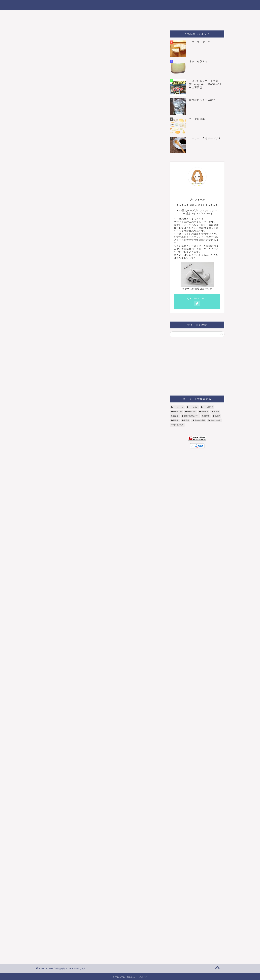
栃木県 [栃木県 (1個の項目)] (218, 416)
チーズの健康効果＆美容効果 (121, 22)
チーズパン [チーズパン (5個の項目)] (193, 407)
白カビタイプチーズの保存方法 (78, 196)
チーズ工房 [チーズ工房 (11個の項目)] (177, 412)
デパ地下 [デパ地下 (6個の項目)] (205, 412)
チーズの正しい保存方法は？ (75, 185)
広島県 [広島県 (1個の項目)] (176, 416)
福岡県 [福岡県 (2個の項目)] (176, 420)
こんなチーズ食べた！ (53, 22)
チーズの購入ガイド (191, 14)
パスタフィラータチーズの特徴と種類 (65, 344)
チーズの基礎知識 (85, 22)
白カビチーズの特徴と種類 (58, 417)
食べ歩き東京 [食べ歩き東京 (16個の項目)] (216, 420)
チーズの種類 (64, 14)
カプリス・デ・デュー (202, 42)
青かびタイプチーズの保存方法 (78, 200)
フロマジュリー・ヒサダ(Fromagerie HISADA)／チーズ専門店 (206, 84)
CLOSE (138, 176)
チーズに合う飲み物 (122, 14)
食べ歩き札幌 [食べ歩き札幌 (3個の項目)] (200, 420)
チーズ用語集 (197, 119)
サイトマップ (155, 22)
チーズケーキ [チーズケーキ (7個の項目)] (178, 407)
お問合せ (176, 22)
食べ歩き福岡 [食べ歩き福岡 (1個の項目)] (178, 425)
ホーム (44, 14)
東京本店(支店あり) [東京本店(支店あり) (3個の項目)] (191, 416)
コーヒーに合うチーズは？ (205, 138)
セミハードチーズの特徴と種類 (61, 627)
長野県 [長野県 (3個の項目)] (187, 420)
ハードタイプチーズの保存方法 (78, 210)
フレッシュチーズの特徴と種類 (61, 339)
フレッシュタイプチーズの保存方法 (80, 191)
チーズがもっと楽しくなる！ (130, 5)
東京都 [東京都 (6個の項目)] (207, 416)
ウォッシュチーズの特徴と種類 (61, 554)
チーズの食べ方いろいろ (156, 14)
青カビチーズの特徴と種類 (58, 486)
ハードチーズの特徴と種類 (58, 622)
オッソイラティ (198, 61)
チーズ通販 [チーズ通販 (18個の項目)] (192, 412)
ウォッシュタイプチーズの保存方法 (80, 205)
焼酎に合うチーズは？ (202, 100)
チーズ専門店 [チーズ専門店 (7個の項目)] (208, 407)
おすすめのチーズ (91, 14)
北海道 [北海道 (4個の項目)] (216, 412)
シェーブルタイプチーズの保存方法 (80, 215)
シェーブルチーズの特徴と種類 (61, 710)
